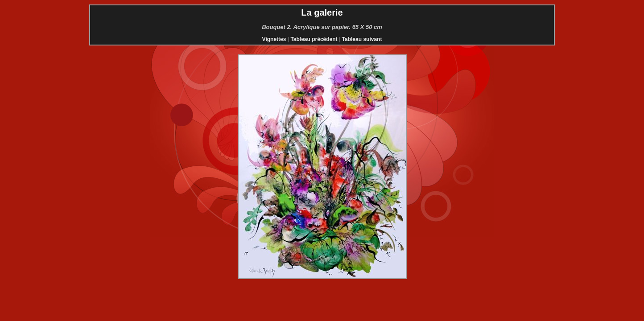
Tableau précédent (314, 39)
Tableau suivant (362, 39)
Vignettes (274, 39)
